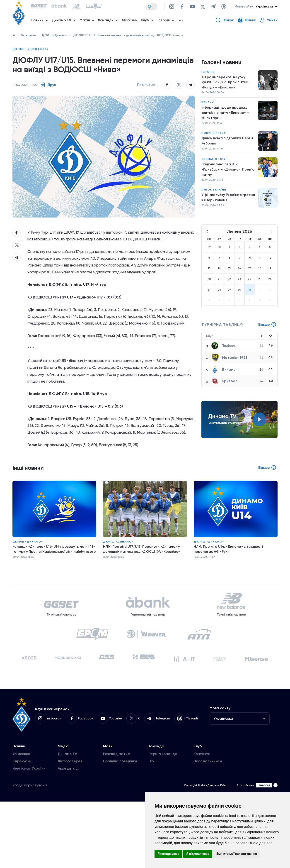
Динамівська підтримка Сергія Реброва (228, 145)
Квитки (208, 105)
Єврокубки (22, 828)
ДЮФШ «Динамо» (54, 35)
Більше (267, 331)
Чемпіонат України (29, 835)
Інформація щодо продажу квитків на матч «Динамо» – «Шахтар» (226, 116)
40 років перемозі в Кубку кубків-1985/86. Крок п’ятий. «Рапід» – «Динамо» (226, 84)
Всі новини (29, 35)
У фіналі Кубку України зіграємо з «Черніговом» (223, 204)
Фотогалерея (70, 828)
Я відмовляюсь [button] (198, 854)
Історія (208, 73)
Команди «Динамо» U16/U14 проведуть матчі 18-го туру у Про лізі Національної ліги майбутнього (52, 602)
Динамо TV (67, 820)
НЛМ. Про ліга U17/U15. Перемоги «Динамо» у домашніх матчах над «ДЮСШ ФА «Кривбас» (143, 599)
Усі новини (21, 820)
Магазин (131, 22)
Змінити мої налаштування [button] (237, 854)
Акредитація (69, 835)
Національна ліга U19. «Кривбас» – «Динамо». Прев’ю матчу (228, 175)
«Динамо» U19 (214, 164)
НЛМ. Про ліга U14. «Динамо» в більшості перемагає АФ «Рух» (230, 599)
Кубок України (214, 196)
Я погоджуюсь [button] (168, 854)
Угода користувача (30, 852)
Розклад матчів (117, 820)
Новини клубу (214, 137)
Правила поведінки (120, 828)
